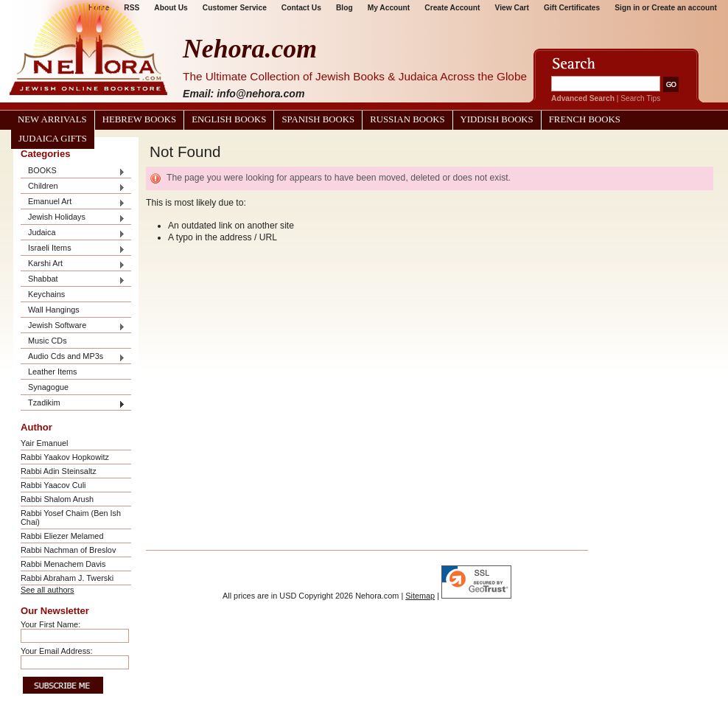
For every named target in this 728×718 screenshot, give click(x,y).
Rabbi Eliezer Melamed (62, 536)
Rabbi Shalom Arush (57, 499)
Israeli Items (73, 249)
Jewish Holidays (73, 218)
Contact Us (301, 8)
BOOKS (73, 171)
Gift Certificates (572, 8)
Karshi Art (73, 264)
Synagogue (48, 387)
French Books (585, 119)
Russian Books (407, 119)
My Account (389, 8)
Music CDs (48, 341)
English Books (229, 119)
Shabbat (73, 280)
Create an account (684, 8)
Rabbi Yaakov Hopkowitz (65, 457)
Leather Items (53, 372)
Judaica (73, 233)
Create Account (452, 8)
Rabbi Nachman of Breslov (68, 550)
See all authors (48, 590)
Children (73, 187)
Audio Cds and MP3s (73, 357)
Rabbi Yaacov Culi (53, 485)
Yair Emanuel (44, 443)
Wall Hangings (54, 310)
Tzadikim (73, 404)
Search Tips (640, 98)
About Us (171, 8)
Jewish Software (73, 326)
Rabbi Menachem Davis (63, 564)
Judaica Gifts (53, 139)
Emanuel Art (73, 202)
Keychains (46, 294)
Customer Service (235, 8)
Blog (344, 8)
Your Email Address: (57, 651)
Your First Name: (50, 624)
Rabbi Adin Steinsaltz (59, 471)
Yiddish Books (497, 119)
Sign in (627, 8)
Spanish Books (318, 119)
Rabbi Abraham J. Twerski (67, 578)
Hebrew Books (139, 119)
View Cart (512, 8)
